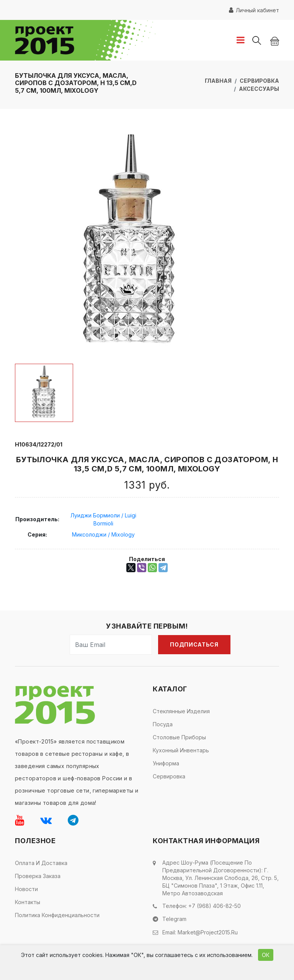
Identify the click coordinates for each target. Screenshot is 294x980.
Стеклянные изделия (181, 711)
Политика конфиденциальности (57, 915)
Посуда (163, 724)
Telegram (174, 918)
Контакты (28, 902)
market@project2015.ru (208, 931)
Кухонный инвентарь (181, 750)
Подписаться (194, 644)
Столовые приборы (179, 737)
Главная (218, 81)
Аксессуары (259, 89)
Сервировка (259, 81)
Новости (26, 889)
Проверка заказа (38, 876)
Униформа (166, 763)
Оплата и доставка (41, 863)
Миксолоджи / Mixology (103, 534)
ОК (266, 955)
